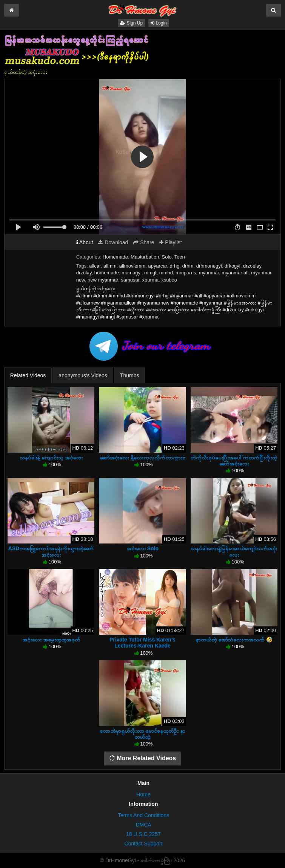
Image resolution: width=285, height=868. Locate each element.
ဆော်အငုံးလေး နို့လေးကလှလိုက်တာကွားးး (142, 458)
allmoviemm (132, 266)
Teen (180, 257)
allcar (95, 266)
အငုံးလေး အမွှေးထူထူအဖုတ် (51, 640)
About (85, 242)
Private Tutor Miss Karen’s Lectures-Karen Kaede (142, 643)
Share (144, 242)
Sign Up (131, 23)
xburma (150, 280)
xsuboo (169, 280)
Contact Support (143, 844)
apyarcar (157, 266)
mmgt (150, 273)
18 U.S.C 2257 (143, 834)
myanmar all (235, 273)
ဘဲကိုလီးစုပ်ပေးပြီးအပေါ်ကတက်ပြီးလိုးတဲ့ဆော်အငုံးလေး (234, 461)
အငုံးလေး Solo (142, 548)
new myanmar (103, 280)
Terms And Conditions (143, 815)
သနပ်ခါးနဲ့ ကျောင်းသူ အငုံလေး (51, 458)
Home (143, 795)
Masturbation (145, 257)
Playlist (170, 242)
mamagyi (132, 273)
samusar (130, 280)
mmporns (186, 273)
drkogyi (233, 266)
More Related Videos (143, 758)
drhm (188, 266)
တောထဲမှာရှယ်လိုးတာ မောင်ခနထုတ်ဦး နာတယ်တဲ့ (143, 734)
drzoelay (252, 266)
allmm (110, 266)
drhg (175, 266)
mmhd (166, 273)
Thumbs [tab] (130, 375)
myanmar (209, 273)
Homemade (115, 257)
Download (113, 242)
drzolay (84, 273)
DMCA (143, 825)
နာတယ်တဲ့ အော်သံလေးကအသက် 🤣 (234, 640)
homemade (107, 273)
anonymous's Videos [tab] (83, 375)
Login (159, 23)
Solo (167, 257)
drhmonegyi (209, 266)
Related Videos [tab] (28, 375)
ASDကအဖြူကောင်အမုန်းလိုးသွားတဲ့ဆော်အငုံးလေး (51, 551)
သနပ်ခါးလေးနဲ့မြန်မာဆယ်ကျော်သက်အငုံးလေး (234, 551)
